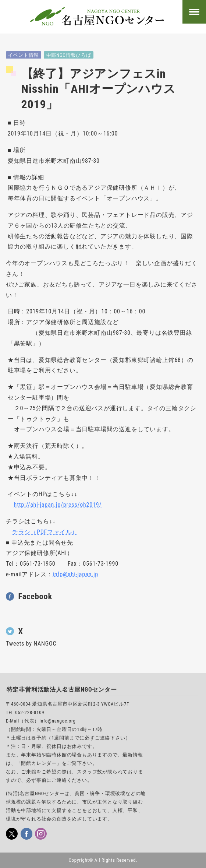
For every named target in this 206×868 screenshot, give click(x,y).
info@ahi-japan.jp (75, 574)
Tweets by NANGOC (31, 644)
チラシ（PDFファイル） (45, 532)
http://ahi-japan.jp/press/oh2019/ (58, 505)
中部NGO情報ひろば (69, 55)
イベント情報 (23, 55)
